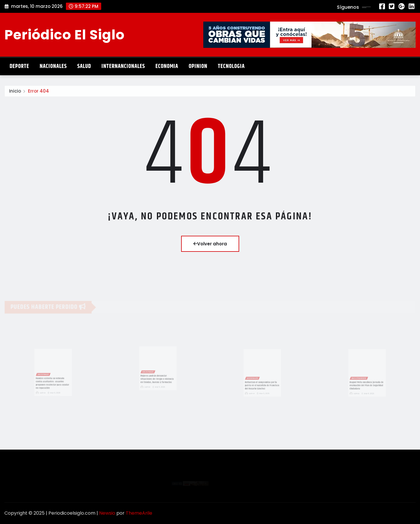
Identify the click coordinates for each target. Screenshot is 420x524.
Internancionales (123, 66)
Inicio (15, 92)
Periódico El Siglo (64, 35)
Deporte (19, 66)
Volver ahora (210, 244)
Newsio (107, 513)
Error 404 (38, 92)
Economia (167, 66)
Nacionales (53, 66)
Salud (84, 66)
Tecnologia (231, 66)
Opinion (198, 66)
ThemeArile (139, 513)
